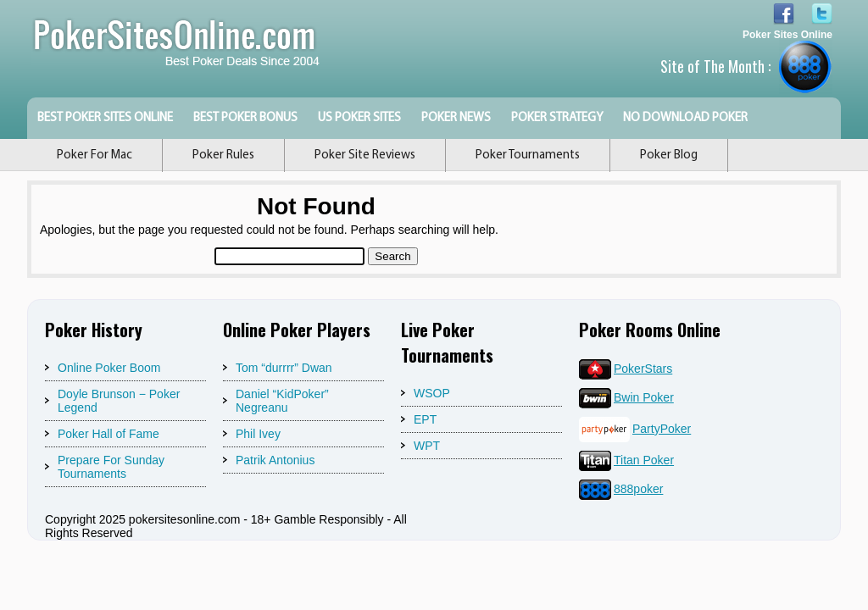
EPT (425, 419)
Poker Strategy (557, 118)
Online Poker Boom (109, 368)
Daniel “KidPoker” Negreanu (282, 401)
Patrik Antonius (275, 460)
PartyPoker (635, 429)
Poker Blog (669, 155)
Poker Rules (223, 155)
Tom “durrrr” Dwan (284, 368)
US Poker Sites (359, 118)
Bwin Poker (626, 397)
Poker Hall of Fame (108, 434)
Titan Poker (626, 460)
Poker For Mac (95, 155)
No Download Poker (685, 118)
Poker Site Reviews (365, 155)
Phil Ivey (258, 434)
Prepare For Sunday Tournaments (111, 467)
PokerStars (626, 369)
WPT (427, 446)
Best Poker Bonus (245, 118)
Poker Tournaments (528, 155)
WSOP (432, 393)
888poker (621, 489)
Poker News (456, 118)
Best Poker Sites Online (105, 118)
